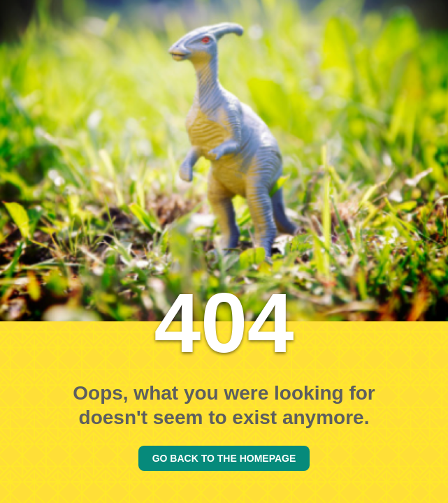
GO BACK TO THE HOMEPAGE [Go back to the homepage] (224, 458)
